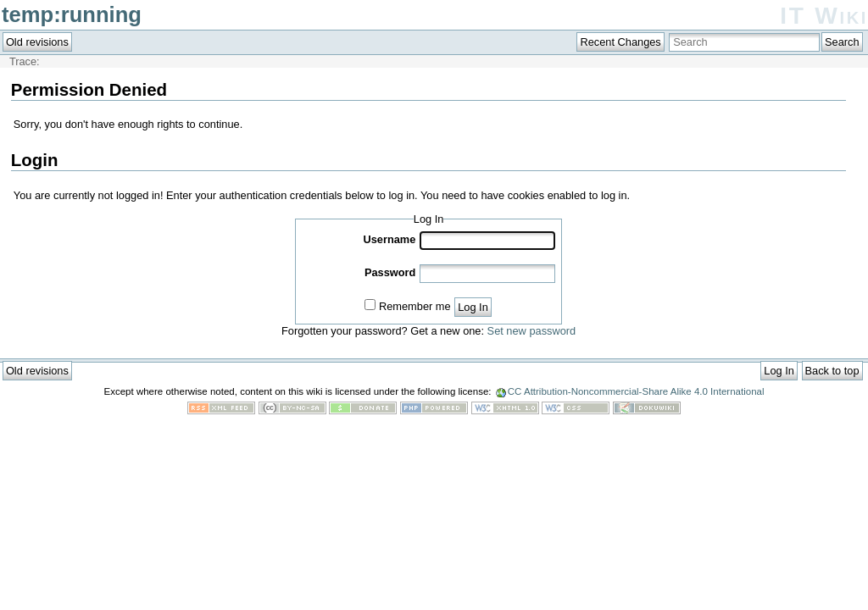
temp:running (72, 14)
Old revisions (37, 42)
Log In (473, 307)
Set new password (532, 331)
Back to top (832, 371)
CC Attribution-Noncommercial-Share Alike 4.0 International (636, 391)
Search (842, 42)
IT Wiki (824, 16)
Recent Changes (620, 42)
